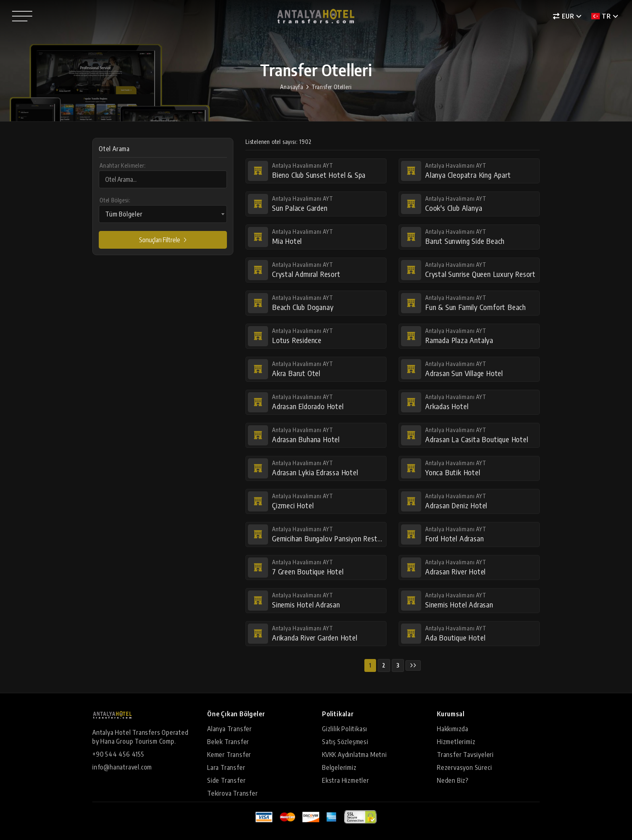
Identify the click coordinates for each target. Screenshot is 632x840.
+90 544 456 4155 (118, 754)
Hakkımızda (453, 729)
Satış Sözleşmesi (345, 742)
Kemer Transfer (229, 755)
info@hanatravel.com (122, 767)
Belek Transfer (228, 742)
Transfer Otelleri (332, 87)
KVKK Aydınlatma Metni (354, 755)
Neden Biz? (453, 780)
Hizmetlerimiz (456, 742)
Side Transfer (226, 780)
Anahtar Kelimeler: (123, 165)
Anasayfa (292, 87)
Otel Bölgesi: (115, 200)
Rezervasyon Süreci (464, 767)
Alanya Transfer (230, 729)
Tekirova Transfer (233, 793)
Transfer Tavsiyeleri (465, 755)
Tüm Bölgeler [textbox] (124, 214)
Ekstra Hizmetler (346, 780)
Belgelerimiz (339, 767)
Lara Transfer (226, 767)
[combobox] (163, 214)
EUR (564, 16)
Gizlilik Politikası (345, 729)
